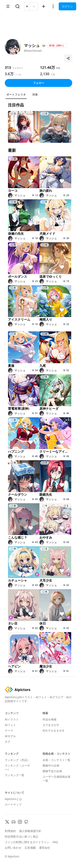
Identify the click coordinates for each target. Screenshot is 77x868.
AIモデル (10, 736)
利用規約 (10, 831)
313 (8, 67)
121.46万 (48, 67)
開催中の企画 (51, 765)
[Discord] (14, 822)
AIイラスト (12, 719)
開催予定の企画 (52, 771)
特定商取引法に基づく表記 (21, 836)
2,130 (45, 74)
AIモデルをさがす (54, 730)
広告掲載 (30, 848)
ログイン (67, 6)
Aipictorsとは (13, 799)
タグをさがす (51, 725)
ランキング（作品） (17, 760)
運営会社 (45, 848)
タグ (8, 742)
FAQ (55, 842)
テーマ (9, 730)
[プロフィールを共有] (68, 58)
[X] (7, 822)
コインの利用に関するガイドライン (27, 842)
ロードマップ (13, 804)
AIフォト (10, 725)
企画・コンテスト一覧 (57, 760)
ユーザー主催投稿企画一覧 (57, 779)
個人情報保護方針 (30, 831)
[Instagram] (20, 822)
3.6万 (9, 74)
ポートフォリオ (16, 94)
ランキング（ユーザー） (17, 767)
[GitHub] (26, 822)
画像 (35, 94)
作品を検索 (50, 719)
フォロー (39, 83)
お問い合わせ (13, 848)
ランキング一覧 (15, 775)
